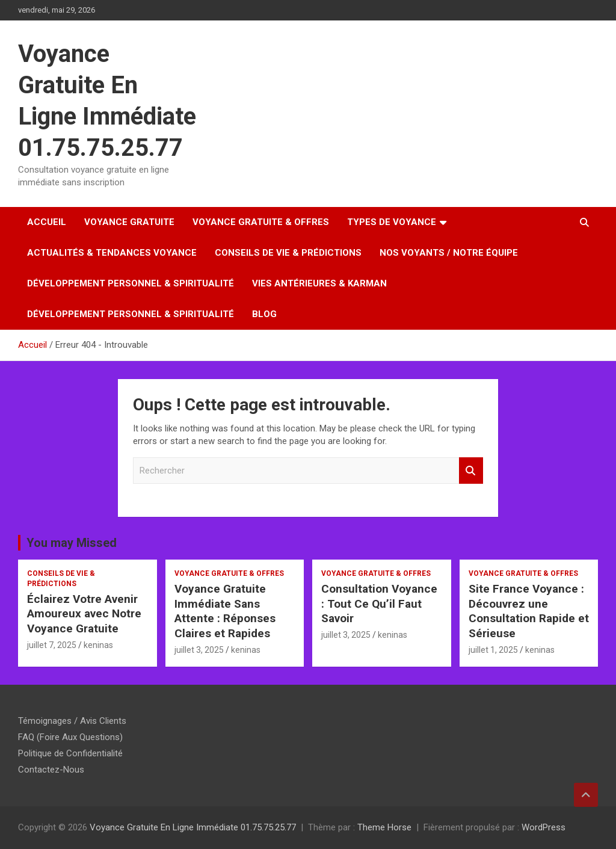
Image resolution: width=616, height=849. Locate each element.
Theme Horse (384, 827)
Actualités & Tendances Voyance (112, 253)
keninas (98, 645)
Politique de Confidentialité (70, 753)
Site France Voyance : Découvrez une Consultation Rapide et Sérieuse (529, 611)
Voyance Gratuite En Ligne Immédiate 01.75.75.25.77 (193, 827)
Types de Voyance (392, 222)
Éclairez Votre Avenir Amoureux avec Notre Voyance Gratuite (84, 614)
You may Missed (72, 543)
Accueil (47, 222)
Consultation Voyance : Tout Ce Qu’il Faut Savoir (379, 604)
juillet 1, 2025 (493, 650)
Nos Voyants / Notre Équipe (449, 253)
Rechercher (471, 471)
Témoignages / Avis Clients (72, 721)
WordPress (544, 827)
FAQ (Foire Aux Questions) (70, 737)
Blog (264, 314)
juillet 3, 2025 (199, 650)
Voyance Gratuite (129, 222)
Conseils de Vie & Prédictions (288, 253)
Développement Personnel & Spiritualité (131, 283)
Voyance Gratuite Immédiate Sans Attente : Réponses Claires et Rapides (225, 611)
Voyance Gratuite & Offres (261, 222)
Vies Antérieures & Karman (319, 283)
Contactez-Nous (51, 770)
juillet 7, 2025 (52, 645)
